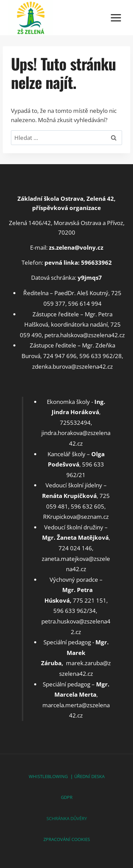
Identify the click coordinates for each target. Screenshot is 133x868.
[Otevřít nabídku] (116, 18)
